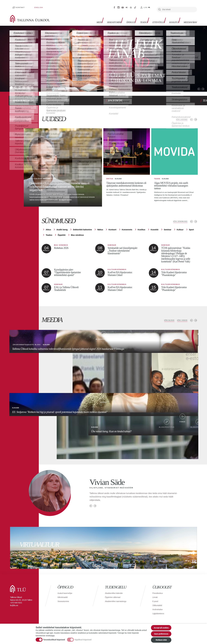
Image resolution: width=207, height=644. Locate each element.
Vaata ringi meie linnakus (103, 547)
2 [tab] (18, 83)
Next (196, 81)
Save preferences (160, 632)
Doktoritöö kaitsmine (82, 229)
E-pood (156, 600)
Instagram (119, 5)
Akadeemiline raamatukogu (117, 600)
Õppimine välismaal (114, 596)
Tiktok (135, 5)
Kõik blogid (165, 320)
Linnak (155, 596)
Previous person (91, 505)
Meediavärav (189, 16)
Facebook (114, 5)
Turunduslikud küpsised (54, 638)
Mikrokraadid (63, 596)
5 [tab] (34, 83)
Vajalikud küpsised (83, 638)
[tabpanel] (103, 55)
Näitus (100, 229)
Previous (191, 81)
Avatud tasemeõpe (66, 592)
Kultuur (180, 229)
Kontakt (18, 5)
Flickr (127, 5)
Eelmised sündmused (191, 221)
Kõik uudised (180, 114)
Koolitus (170, 16)
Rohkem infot (159, 639)
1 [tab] (12, 83)
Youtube (123, 5)
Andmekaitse (158, 609)
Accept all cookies (159, 624)
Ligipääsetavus (159, 613)
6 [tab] (40, 83)
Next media (196, 320)
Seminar (168, 229)
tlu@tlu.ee (14, 605)
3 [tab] (23, 83)
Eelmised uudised (191, 114)
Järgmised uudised (196, 114)
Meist (86, 16)
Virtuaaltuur (131, 5)
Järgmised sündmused (196, 221)
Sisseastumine (102, 16)
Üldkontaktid (158, 605)
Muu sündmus (77, 234)
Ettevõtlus (152, 16)
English (31, 5)
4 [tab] (29, 83)
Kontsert (112, 229)
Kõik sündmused (179, 221)
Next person (95, 505)
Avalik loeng (62, 229)
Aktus (48, 229)
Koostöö (155, 229)
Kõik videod (181, 320)
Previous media (191, 320)
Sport (191, 229)
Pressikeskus (158, 592)
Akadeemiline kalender (115, 592)
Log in (147, 5)
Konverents (127, 229)
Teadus (136, 16)
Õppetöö (62, 234)
